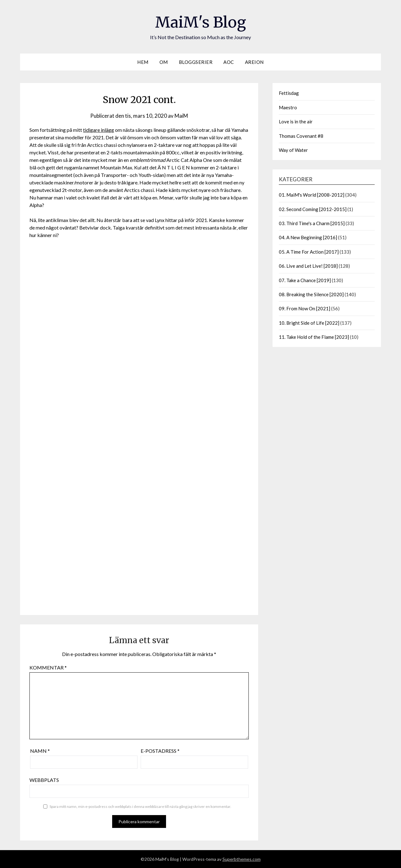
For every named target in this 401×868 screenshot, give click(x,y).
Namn (40, 751)
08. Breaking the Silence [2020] (311, 294)
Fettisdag (289, 93)
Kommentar (48, 667)
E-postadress (160, 751)
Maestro (288, 107)
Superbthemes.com (242, 859)
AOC (229, 62)
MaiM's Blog (200, 22)
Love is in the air (296, 121)
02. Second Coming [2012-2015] (313, 209)
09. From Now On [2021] (305, 308)
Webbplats (44, 780)
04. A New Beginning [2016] (308, 237)
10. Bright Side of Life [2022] (309, 323)
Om (164, 62)
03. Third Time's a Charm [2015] (312, 223)
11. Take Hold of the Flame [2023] (314, 337)
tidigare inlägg (99, 130)
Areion (254, 62)
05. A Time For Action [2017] (309, 252)
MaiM (181, 116)
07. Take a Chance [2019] (305, 280)
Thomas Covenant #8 (301, 136)
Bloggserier (196, 62)
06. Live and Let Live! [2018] (308, 266)
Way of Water (293, 150)
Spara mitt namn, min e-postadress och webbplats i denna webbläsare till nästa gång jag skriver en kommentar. (140, 806)
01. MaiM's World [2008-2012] (312, 195)
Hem (143, 62)
